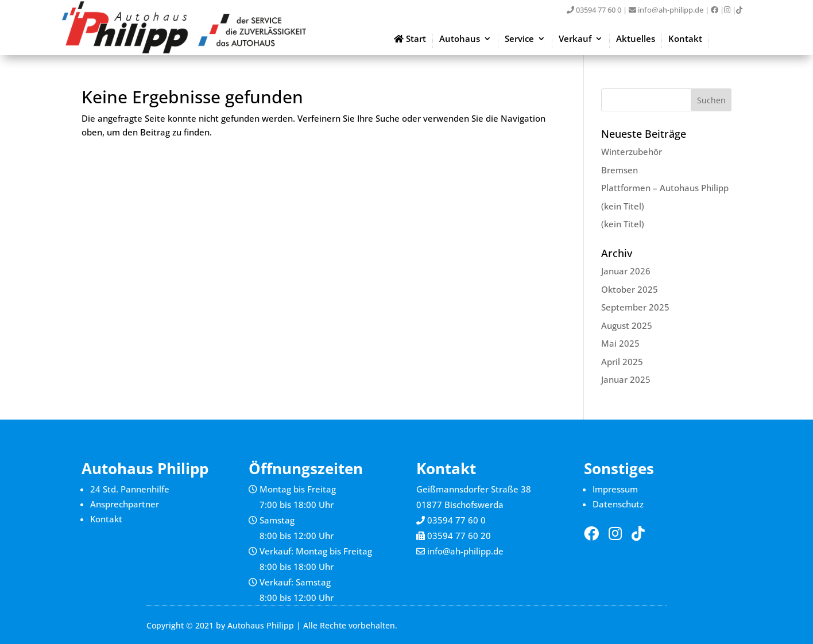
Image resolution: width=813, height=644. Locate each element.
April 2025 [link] (622, 362)
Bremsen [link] (620, 170)
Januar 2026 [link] (626, 271)
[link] (715, 10)
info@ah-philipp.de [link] (666, 10)
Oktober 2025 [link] (630, 289)
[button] (711, 100)
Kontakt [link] (685, 39)
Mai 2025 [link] (620, 343)
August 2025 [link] (627, 325)
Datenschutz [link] (618, 504)
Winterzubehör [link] (632, 152)
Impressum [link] (615, 489)
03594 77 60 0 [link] (594, 10)
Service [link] (519, 39)
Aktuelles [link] (636, 39)
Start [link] (410, 39)
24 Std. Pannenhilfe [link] (130, 489)
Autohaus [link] (460, 39)
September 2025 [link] (635, 307)
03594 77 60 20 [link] (459, 536)
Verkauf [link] (575, 39)
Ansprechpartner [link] (125, 504)
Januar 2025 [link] (626, 379)
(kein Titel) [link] (623, 206)
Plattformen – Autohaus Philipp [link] (665, 188)
